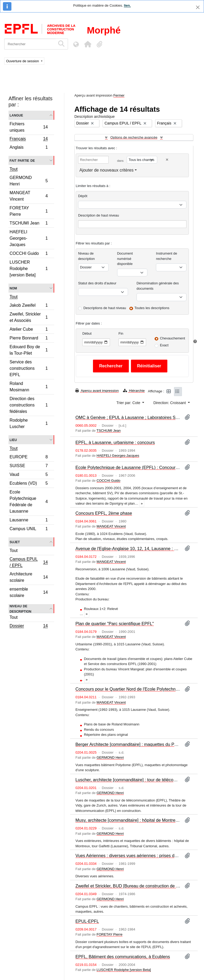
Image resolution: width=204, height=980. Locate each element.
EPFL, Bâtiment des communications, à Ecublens (123, 957)
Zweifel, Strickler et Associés (29, 317)
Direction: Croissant (170, 403)
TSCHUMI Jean (29, 224)
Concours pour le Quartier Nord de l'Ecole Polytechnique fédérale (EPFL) (128, 689)
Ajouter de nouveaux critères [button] (107, 170)
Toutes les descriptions (152, 308)
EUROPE (29, 458)
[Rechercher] (30, 44)
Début (87, 333)
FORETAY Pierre (29, 211)
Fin (121, 333)
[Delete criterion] (167, 160)
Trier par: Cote (129, 403)
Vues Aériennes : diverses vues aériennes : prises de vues (128, 856)
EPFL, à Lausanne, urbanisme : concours (115, 442)
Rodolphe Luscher (29, 423)
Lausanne (29, 521)
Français (29, 139)
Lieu (13, 440)
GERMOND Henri (29, 181)
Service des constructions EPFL (29, 368)
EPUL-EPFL (87, 921)
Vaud (29, 475)
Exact (164, 345)
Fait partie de (22, 160)
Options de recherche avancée (134, 137)
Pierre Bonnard (29, 339)
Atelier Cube (29, 330)
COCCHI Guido (29, 254)
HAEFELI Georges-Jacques (29, 238)
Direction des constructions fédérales (29, 405)
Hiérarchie (134, 391)
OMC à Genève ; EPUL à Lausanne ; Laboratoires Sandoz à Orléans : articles (128, 417)
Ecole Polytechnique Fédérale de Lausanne (29, 502)
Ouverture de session (23, 61)
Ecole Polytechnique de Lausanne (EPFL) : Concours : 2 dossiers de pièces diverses (128, 467)
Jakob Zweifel (29, 306)
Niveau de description (20, 609)
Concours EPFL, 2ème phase (104, 513)
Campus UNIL (29, 529)
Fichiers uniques (29, 127)
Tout (14, 169)
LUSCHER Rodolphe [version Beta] (29, 269)
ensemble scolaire (29, 592)
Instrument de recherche (167, 256)
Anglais (29, 148)
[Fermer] (198, 7)
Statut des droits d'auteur (97, 283)
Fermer (119, 95)
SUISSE (29, 466)
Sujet (15, 542)
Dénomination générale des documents (158, 286)
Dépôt (83, 196)
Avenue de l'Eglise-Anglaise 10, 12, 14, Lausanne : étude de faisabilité (128, 549)
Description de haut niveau (99, 215)
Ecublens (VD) (29, 484)
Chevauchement (173, 338)
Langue (16, 115)
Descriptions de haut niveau (105, 308)
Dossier (29, 626)
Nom (13, 288)
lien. (127, 5)
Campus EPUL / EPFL (29, 562)
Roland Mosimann (29, 387)
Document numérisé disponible (125, 259)
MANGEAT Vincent (29, 196)
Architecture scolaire (29, 577)
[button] (88, 44)
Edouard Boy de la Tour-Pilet (29, 350)
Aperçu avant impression (97, 391)
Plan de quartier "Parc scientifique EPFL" (115, 624)
